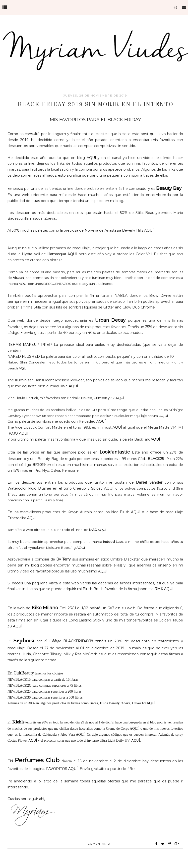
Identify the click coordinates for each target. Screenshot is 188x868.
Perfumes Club (37, 760)
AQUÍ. (136, 740)
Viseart (19, 278)
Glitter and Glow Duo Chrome (130, 307)
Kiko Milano (45, 608)
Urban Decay (112, 320)
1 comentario (98, 844)
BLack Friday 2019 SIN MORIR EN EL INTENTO (95, 105)
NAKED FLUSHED (24, 357)
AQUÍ (91, 158)
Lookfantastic (115, 452)
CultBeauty (23, 673)
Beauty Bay (169, 188)
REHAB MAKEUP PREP (30, 345)
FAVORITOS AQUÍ (62, 769)
